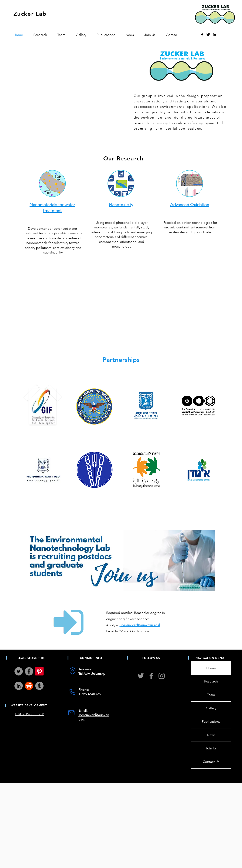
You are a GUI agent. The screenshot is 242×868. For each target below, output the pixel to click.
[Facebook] (202, 35)
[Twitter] (208, 35)
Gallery (211, 708)
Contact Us (211, 762)
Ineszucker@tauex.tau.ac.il (140, 625)
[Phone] (72, 692)
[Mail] (71, 713)
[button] (63, 35)
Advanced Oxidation (189, 205)
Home (211, 668)
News (211, 735)
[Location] (73, 671)
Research (211, 681)
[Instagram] (162, 676)
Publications (211, 721)
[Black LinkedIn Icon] (214, 35)
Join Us (211, 748)
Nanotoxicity (121, 205)
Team (211, 695)
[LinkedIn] (19, 686)
